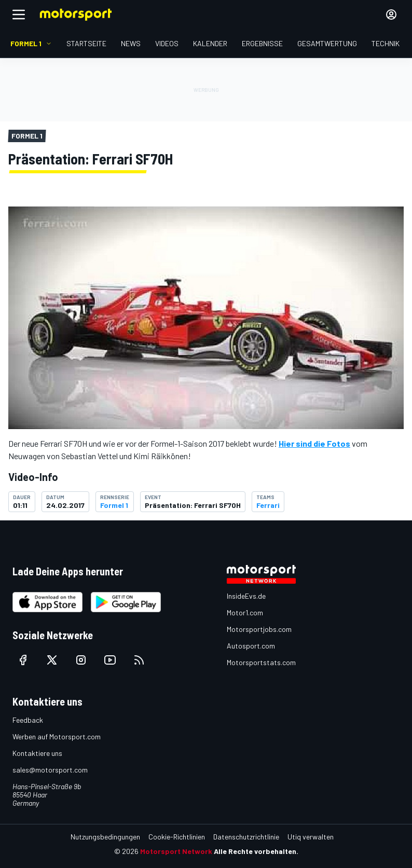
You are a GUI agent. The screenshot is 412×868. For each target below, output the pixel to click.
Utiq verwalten (311, 837)
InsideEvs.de (246, 596)
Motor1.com (245, 612)
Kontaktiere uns (37, 753)
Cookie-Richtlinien (177, 837)
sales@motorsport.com (50, 770)
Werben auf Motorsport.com (57, 736)
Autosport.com (251, 646)
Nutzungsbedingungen (105, 837)
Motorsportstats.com (261, 662)
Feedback (28, 720)
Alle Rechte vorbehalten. (256, 851)
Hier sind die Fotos (314, 443)
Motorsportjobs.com (259, 629)
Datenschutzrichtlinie (246, 837)
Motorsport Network (176, 851)
